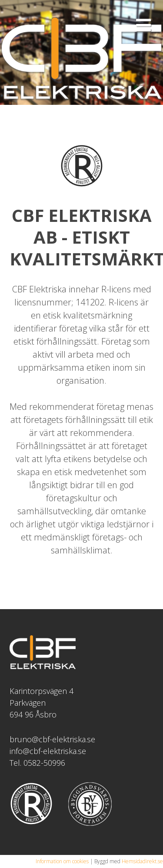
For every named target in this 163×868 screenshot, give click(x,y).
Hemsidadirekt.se (142, 861)
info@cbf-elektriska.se (48, 751)
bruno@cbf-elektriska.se (52, 739)
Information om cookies (62, 861)
